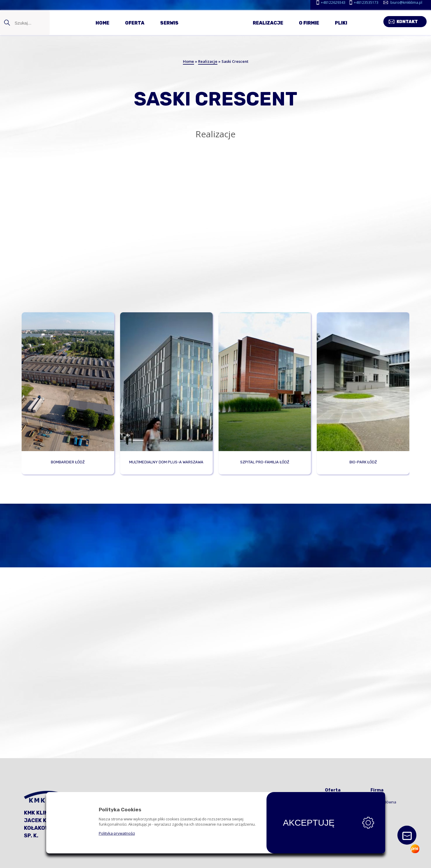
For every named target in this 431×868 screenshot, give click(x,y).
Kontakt (412, 21)
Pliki (341, 23)
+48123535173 (366, 2)
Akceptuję (309, 823)
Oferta (135, 23)
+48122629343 (333, 2)
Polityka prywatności (117, 833)
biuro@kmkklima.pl (406, 2)
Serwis (169, 23)
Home (102, 23)
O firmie (309, 23)
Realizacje (268, 23)
